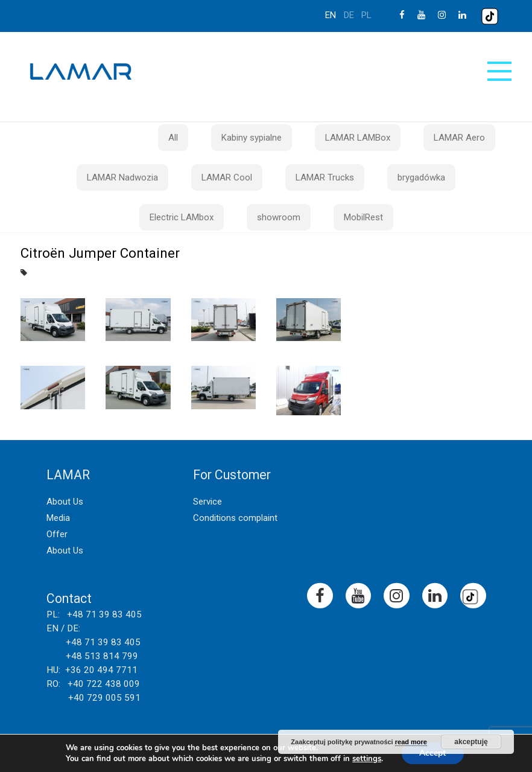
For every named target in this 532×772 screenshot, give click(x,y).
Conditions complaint (235, 518)
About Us (65, 502)
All (173, 138)
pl (366, 15)
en (331, 15)
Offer (57, 534)
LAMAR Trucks (325, 177)
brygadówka (421, 177)
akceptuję (471, 742)
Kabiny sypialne (252, 138)
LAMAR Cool (227, 177)
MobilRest (363, 217)
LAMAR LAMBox (358, 138)
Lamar (81, 72)
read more (411, 742)
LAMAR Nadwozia (122, 177)
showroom (279, 217)
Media (58, 518)
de (349, 15)
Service (207, 502)
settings (367, 759)
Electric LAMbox (182, 217)
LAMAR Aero (459, 138)
